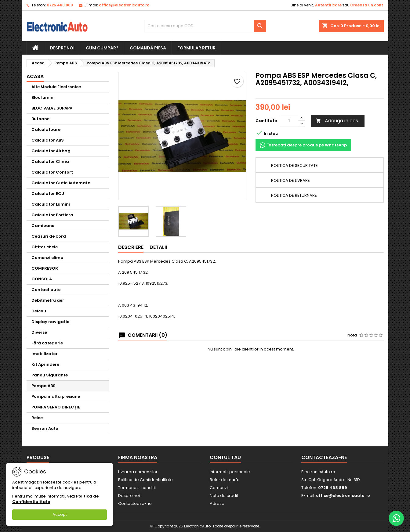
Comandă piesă (148, 48)
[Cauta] (205, 26)
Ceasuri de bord (49, 236)
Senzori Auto (45, 428)
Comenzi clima (47, 258)
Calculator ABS (48, 140)
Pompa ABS (44, 386)
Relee (37, 418)
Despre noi (62, 48)
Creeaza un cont (367, 5)
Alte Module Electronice (56, 87)
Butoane (40, 119)
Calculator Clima (50, 162)
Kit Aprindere (45, 364)
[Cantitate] (289, 121)
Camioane (43, 226)
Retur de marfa (225, 480)
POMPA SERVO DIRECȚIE (56, 407)
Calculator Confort (52, 172)
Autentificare (328, 5)
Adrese (217, 503)
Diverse (39, 332)
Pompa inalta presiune (56, 396)
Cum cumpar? (102, 48)
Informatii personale (230, 472)
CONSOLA (42, 279)
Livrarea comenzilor (138, 472)
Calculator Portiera (52, 215)
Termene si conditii (137, 488)
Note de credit (224, 496)
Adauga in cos (337, 121)
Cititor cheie (45, 247)
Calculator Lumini (51, 204)
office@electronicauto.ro (124, 5)
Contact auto (46, 290)
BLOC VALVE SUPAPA (52, 108)
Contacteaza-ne (135, 503)
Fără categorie (47, 343)
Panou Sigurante (50, 375)
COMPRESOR (45, 268)
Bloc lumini (43, 97)
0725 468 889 (60, 5)
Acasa (35, 76)
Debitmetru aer (48, 300)
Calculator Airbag (51, 151)
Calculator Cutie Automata (61, 183)
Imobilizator (45, 354)
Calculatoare (46, 129)
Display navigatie (50, 322)
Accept (60, 514)
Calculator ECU (48, 194)
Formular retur (196, 48)
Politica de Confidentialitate (145, 480)
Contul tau (225, 457)
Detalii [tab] (158, 247)
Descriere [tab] (131, 247)
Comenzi (219, 488)
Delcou (39, 311)
